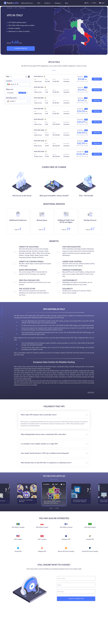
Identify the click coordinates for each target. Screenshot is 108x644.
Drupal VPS (18, 551)
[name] (76, 578)
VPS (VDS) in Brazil (90, 527)
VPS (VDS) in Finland (66, 527)
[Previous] (51, 508)
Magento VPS (42, 551)
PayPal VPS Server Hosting (90, 551)
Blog (67, 3)
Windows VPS (66, 539)
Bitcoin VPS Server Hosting (66, 551)
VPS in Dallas (18, 539)
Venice (54, 70)
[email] (76, 585)
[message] (76, 592)
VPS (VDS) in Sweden (18, 527)
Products (48, 3)
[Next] (57, 508)
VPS (40, 3)
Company (59, 3)
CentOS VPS (90, 539)
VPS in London (42, 539)
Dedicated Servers (28, 3)
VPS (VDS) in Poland (42, 527)
